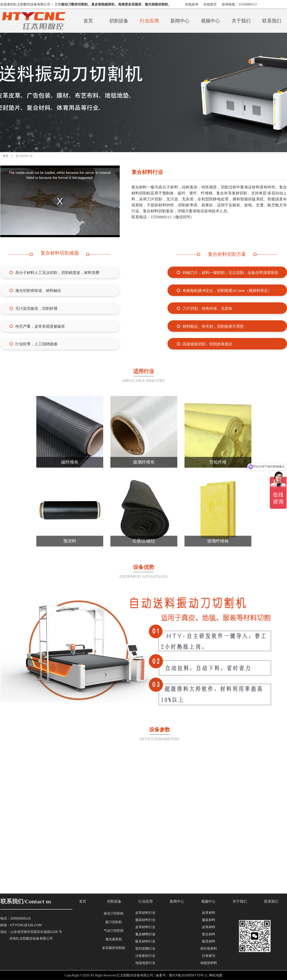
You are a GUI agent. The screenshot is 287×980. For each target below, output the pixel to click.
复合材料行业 (24, 156)
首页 (5, 156)
